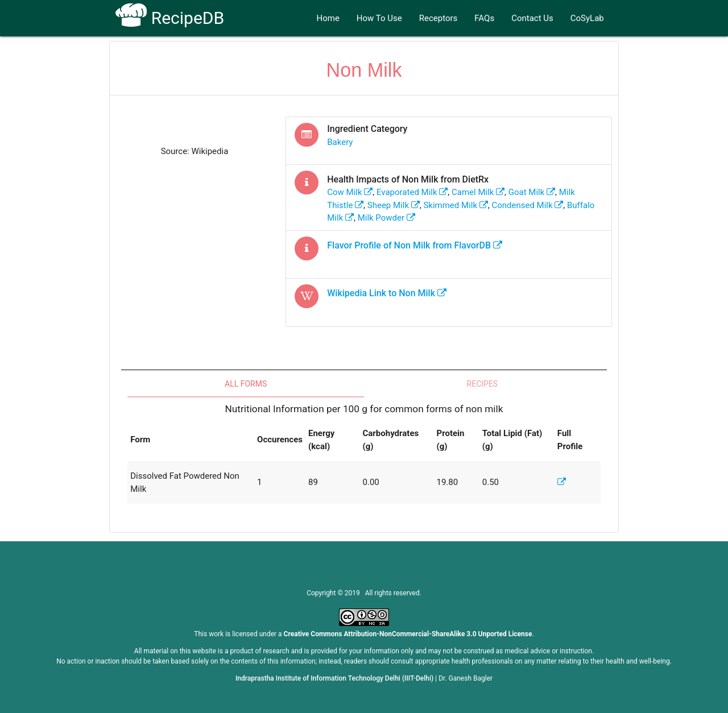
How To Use (379, 18)
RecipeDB (170, 18)
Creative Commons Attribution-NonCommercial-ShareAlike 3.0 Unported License (408, 634)
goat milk (532, 192)
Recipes (483, 384)
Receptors (439, 18)
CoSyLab (587, 18)
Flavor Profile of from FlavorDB (415, 245)
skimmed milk (455, 205)
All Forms (246, 384)
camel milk (478, 192)
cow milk (350, 192)
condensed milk (527, 205)
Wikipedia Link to (387, 293)
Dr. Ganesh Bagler (466, 678)
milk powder (386, 218)
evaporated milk (412, 192)
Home (328, 18)
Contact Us (532, 18)
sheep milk (394, 205)
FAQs (484, 18)
